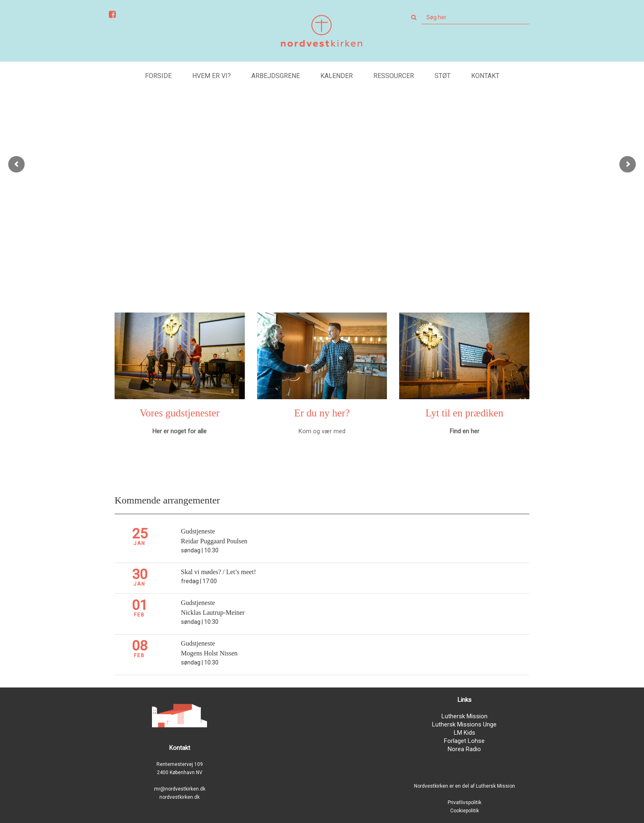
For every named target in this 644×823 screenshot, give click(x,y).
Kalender (337, 76)
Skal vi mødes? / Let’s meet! (219, 572)
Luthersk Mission (465, 716)
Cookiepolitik (465, 811)
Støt (443, 76)
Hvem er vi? (212, 76)
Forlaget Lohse (464, 741)
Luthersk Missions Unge (464, 724)
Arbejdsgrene (276, 76)
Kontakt (485, 76)
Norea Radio (464, 749)
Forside (158, 76)
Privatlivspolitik (465, 802)
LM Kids (465, 733)
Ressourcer (394, 76)
